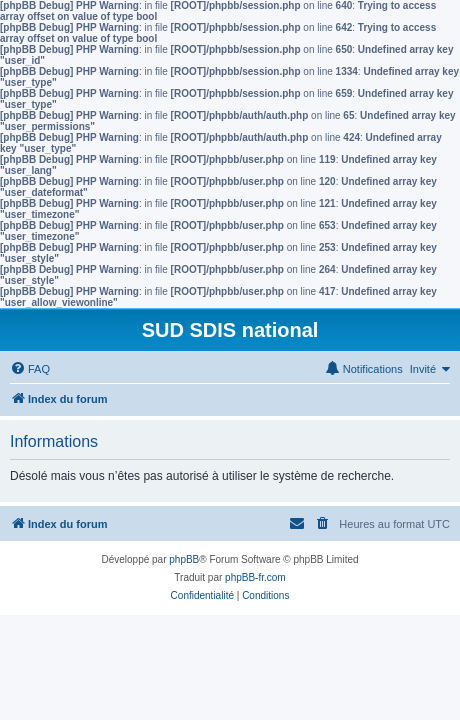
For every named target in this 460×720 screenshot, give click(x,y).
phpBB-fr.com (255, 577)
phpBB (184, 559)
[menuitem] (30, 369)
